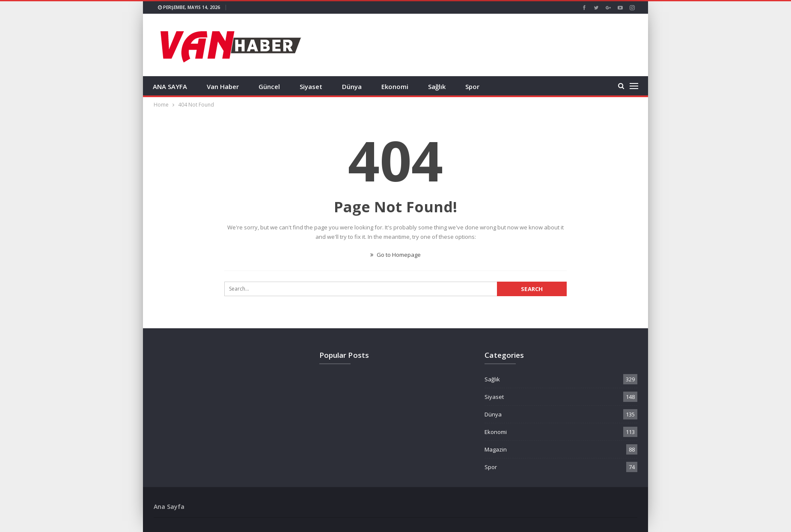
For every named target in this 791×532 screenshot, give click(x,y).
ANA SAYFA (170, 86)
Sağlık (437, 86)
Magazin (496, 449)
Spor (472, 86)
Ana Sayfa (169, 507)
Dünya (352, 86)
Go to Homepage (395, 255)
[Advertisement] (109, 128)
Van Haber (223, 86)
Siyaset (311, 86)
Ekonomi (395, 86)
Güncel (269, 86)
